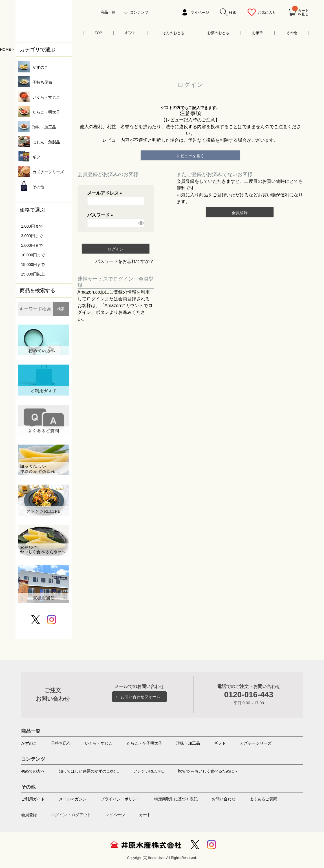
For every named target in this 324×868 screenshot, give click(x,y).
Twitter (195, 845)
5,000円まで (32, 245)
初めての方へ (33, 771)
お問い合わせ (224, 799)
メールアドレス (106, 193)
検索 (61, 309)
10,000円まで (33, 255)
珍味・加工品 (188, 743)
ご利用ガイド (33, 799)
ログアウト (81, 815)
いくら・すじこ (99, 743)
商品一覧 (108, 12)
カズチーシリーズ (256, 743)
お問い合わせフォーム (140, 697)
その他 (291, 33)
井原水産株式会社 (146, 845)
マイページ (200, 13)
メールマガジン (73, 799)
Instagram (211, 845)
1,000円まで (32, 226)
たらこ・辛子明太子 (144, 743)
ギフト (130, 33)
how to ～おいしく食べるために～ (208, 771)
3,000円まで (32, 236)
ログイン (59, 815)
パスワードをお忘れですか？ (125, 261)
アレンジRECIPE (149, 771)
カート (145, 815)
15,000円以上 (33, 274)
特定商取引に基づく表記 (176, 799)
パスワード (101, 215)
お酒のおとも (218, 33)
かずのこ (29, 743)
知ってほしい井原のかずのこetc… (89, 771)
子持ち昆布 (61, 743)
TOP (99, 33)
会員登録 (29, 815)
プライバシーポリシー (120, 799)
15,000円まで (33, 265)
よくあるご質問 (263, 799)
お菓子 (258, 33)
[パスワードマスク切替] (140, 223)
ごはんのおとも (172, 33)
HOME (5, 49)
